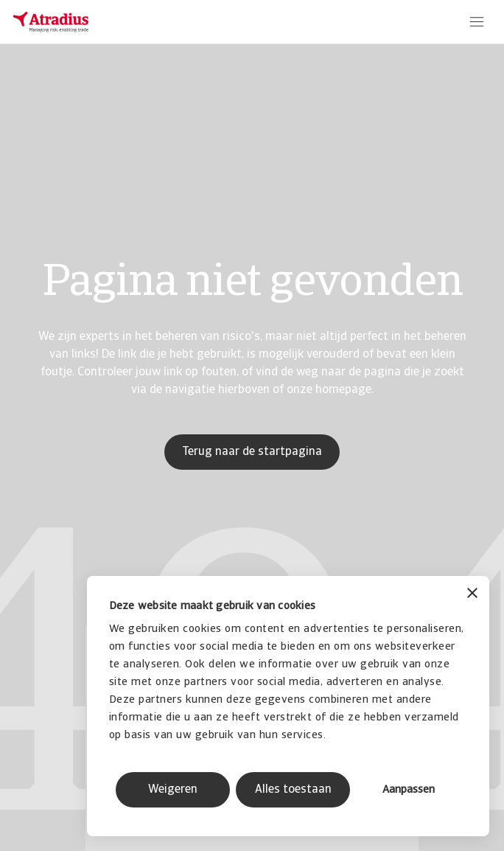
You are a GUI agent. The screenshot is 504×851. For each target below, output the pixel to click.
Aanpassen (409, 790)
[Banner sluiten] (472, 595)
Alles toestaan (293, 790)
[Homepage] (51, 22)
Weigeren (173, 790)
